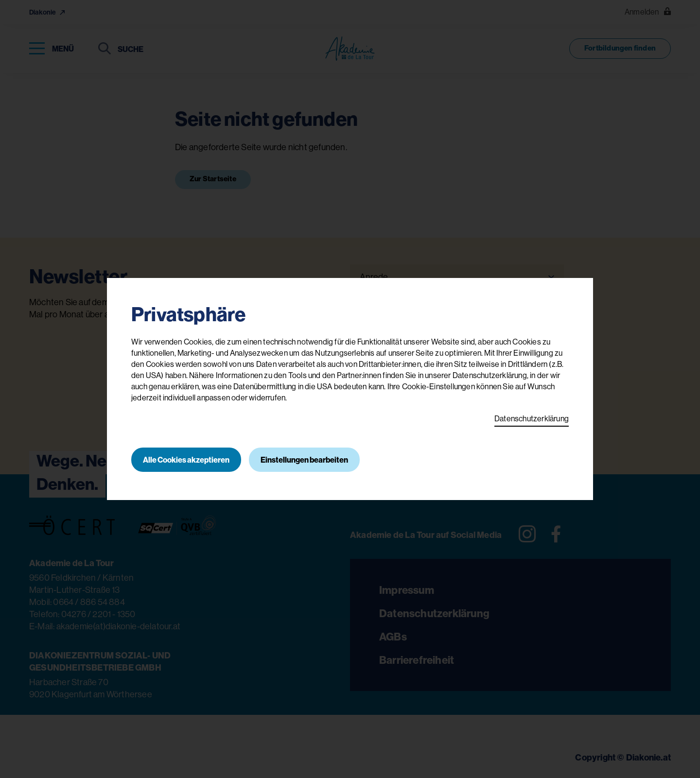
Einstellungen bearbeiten (304, 460)
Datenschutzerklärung (532, 418)
